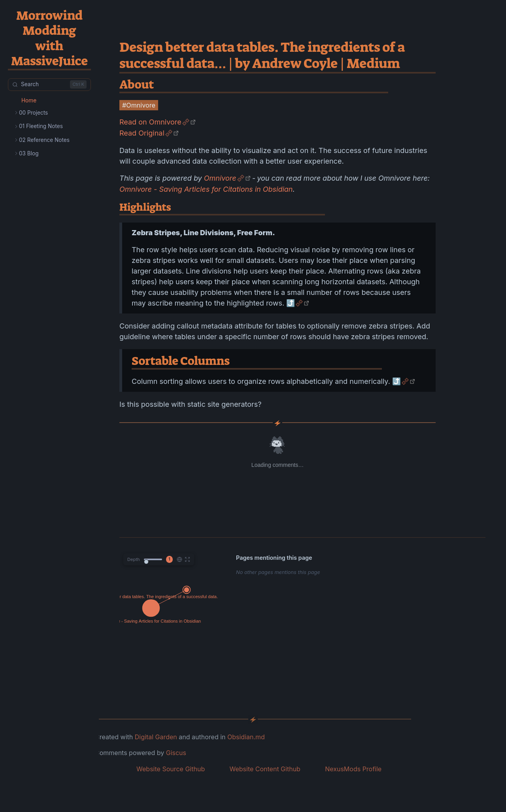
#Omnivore (139, 105)
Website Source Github (171, 769)
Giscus (176, 753)
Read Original (142, 133)
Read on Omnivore (150, 122)
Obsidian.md (246, 737)
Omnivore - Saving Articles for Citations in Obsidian (206, 189)
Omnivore (220, 178)
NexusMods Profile (353, 769)
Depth (134, 559)
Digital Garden (156, 737)
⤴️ (291, 303)
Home (29, 100)
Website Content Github (265, 769)
